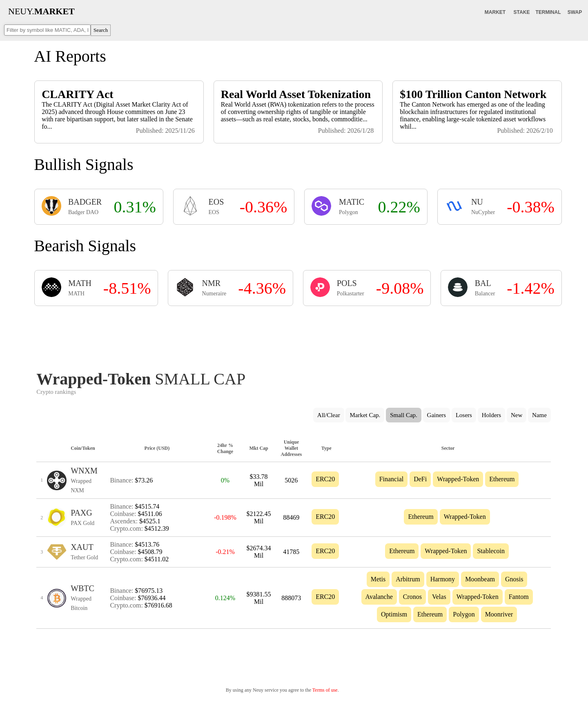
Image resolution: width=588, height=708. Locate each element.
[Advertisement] (294, 336)
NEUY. (41, 11)
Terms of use (325, 690)
